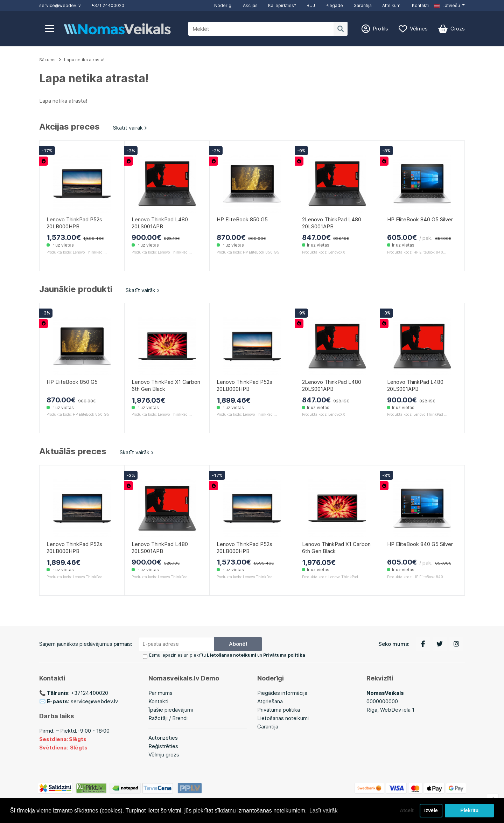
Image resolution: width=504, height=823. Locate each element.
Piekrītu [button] (470, 810)
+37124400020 (90, 693)
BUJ (311, 5)
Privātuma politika (279, 710)
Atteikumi (392, 5)
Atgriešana (270, 701)
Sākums (47, 60)
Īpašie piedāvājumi (171, 710)
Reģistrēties (163, 746)
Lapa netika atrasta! (84, 60)
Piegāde (334, 5)
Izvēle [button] (431, 810)
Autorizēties (163, 738)
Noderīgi (223, 5)
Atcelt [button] (406, 810)
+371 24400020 (108, 5)
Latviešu (447, 5)
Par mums (160, 693)
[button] (449, 6)
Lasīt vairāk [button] (324, 810)
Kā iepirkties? (282, 5)
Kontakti (420, 5)
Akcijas (250, 5)
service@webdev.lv (60, 5)
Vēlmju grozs (164, 755)
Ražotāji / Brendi (168, 718)
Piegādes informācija (282, 693)
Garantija (363, 5)
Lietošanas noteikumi (283, 718)
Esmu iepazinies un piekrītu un (227, 655)
